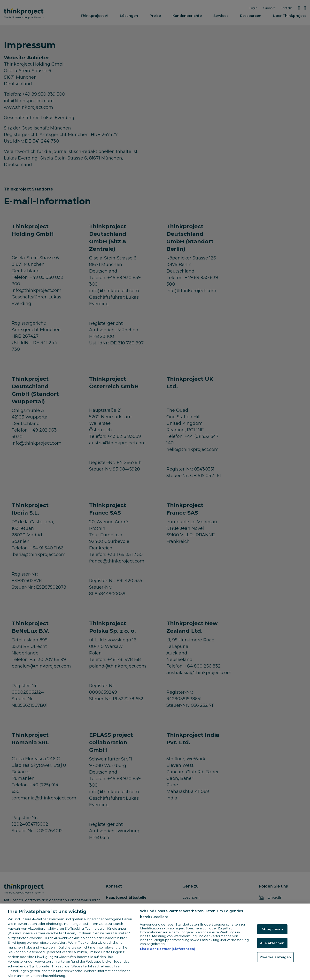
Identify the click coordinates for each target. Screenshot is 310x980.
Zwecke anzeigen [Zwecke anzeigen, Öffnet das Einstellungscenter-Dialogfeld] (275, 971)
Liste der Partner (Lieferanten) (168, 963)
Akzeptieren (272, 943)
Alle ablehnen (272, 957)
